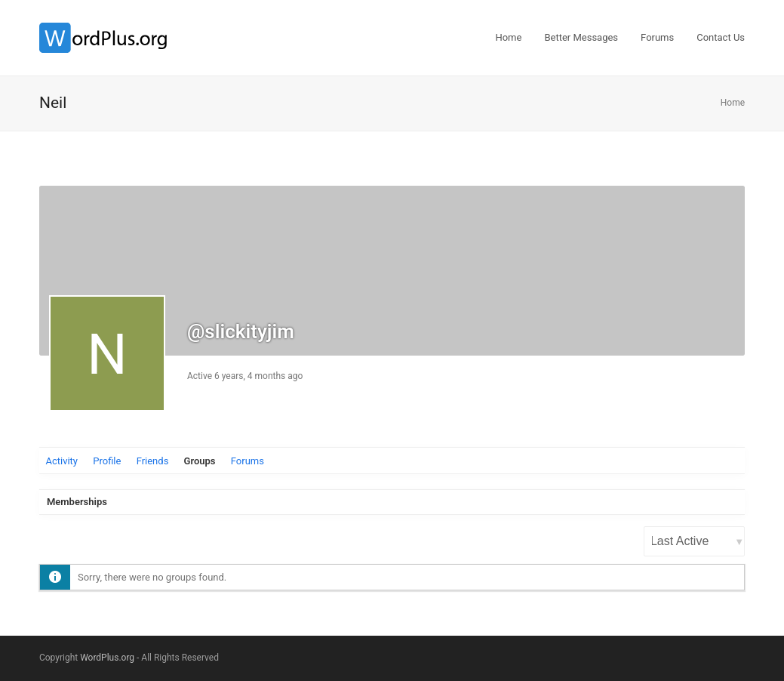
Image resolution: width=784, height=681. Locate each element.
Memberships (77, 502)
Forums (247, 461)
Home (733, 103)
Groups (200, 461)
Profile (107, 461)
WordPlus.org (107, 658)
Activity (61, 461)
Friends (153, 461)
